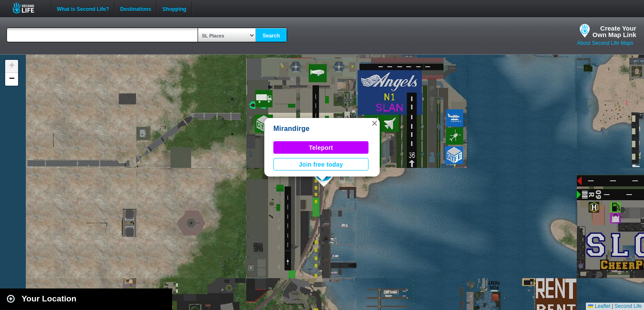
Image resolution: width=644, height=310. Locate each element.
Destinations (136, 8)
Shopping (174, 8)
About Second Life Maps (605, 43)
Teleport (321, 148)
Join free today (321, 164)
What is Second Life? (83, 8)
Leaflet (599, 306)
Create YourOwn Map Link (614, 31)
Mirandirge (291, 129)
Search (271, 36)
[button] (375, 123)
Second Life (28, 8)
